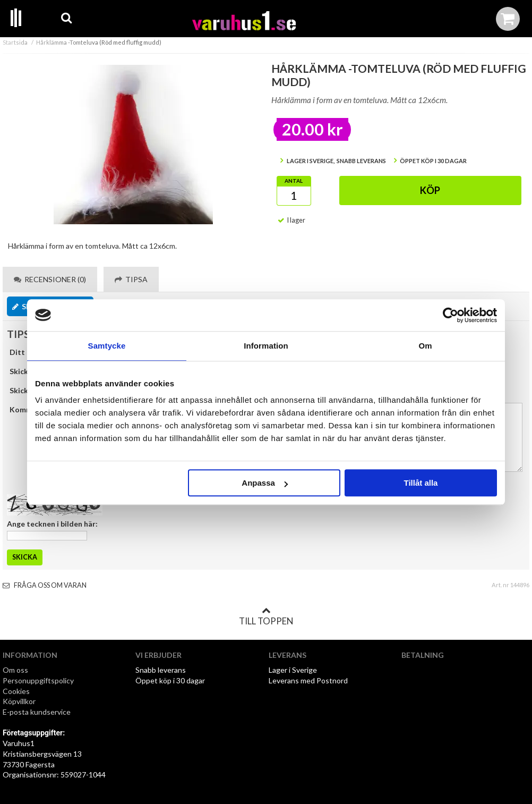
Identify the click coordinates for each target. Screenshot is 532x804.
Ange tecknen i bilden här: (52, 524)
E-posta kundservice (37, 712)
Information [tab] (266, 346)
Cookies (16, 691)
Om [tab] (425, 346)
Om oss (15, 670)
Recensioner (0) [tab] (50, 279)
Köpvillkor (19, 701)
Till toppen (266, 616)
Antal (294, 181)
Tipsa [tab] (131, 279)
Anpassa (265, 483)
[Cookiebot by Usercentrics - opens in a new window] (451, 315)
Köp (430, 190)
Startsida (15, 42)
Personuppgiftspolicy (38, 680)
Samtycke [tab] (107, 346)
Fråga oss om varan (45, 585)
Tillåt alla (421, 483)
